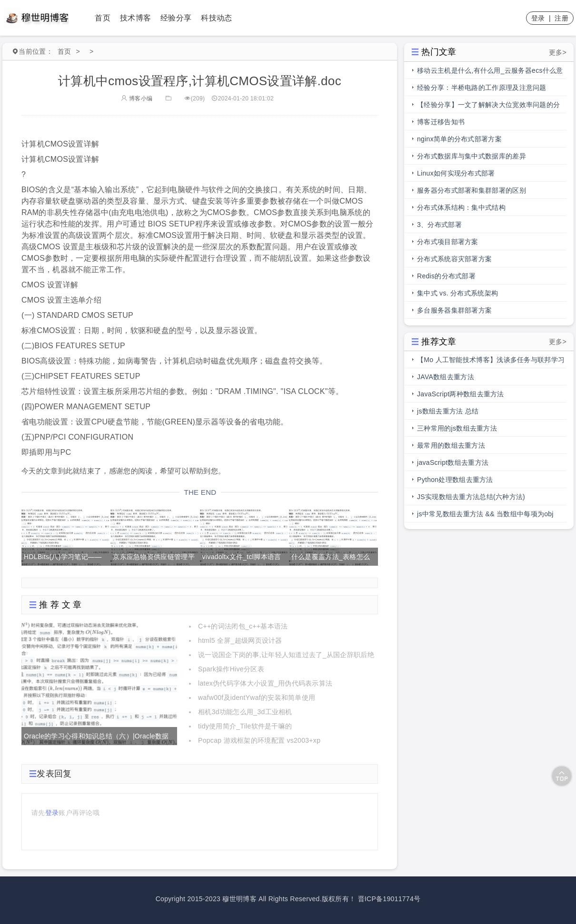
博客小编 (137, 98)
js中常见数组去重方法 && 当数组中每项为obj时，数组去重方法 (485, 516)
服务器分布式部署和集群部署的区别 (472, 190)
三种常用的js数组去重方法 (457, 428)
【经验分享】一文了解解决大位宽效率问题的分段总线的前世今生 (488, 107)
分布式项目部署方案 (448, 242)
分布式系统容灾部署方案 (454, 259)
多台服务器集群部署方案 (454, 310)
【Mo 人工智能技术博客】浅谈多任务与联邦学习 (491, 360)
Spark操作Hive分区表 (231, 669)
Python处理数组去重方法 (455, 480)
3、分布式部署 (439, 225)
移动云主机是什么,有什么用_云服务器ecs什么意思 (490, 73)
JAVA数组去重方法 (446, 377)
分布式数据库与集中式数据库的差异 (472, 156)
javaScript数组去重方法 (453, 462)
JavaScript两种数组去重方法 (461, 394)
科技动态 (216, 18)
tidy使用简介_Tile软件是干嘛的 (245, 726)
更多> (558, 52)
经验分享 (176, 18)
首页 (103, 18)
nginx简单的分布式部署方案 (459, 139)
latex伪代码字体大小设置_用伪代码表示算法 (265, 683)
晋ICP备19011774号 (389, 899)
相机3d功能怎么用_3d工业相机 (245, 712)
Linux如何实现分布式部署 (456, 173)
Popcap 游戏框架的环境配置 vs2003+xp (259, 740)
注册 (561, 18)
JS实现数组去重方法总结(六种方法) (471, 497)
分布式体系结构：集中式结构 (461, 207)
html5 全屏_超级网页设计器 (240, 640)
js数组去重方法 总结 (448, 411)
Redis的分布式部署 (446, 276)
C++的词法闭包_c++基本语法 (243, 626)
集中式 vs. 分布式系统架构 (457, 293)
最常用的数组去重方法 (451, 445)
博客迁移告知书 (441, 122)
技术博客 (135, 18)
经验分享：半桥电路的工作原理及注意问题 (482, 88)
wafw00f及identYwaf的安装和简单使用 (257, 698)
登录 (538, 18)
